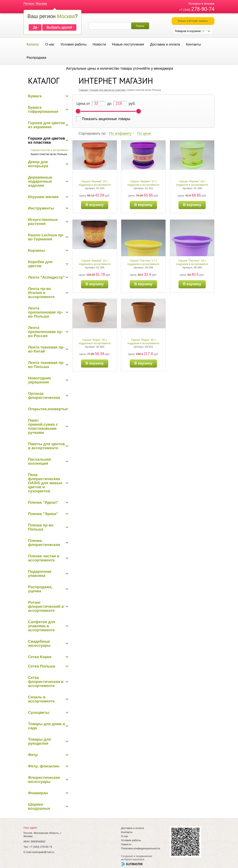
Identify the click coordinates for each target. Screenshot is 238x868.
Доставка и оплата (165, 44)
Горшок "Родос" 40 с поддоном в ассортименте (143, 342)
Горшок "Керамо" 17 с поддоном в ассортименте (143, 183)
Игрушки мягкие (43, 197)
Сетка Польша (42, 666)
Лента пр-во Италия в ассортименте (41, 293)
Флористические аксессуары (44, 780)
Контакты (193, 44)
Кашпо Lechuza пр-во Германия (46, 237)
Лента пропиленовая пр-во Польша (45, 312)
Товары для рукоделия (39, 741)
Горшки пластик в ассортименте (50, 150)
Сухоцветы (39, 712)
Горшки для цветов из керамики (47, 125)
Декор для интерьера (38, 164)
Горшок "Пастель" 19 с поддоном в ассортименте (192, 262)
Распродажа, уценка (40, 589)
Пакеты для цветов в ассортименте (46, 446)
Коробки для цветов (40, 264)
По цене (144, 133)
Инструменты (41, 208)
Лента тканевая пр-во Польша (46, 365)
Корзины (36, 250)
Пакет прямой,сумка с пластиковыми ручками (43, 426)
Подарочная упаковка (40, 573)
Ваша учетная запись (193, 21)
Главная (83, 90)
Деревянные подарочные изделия (40, 181)
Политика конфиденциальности (141, 848)
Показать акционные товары (106, 119)
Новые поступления (128, 44)
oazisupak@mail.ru (43, 852)
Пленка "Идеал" (43, 502)
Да (35, 27)
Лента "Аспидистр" (46, 277)
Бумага (35, 96)
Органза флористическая (44, 395)
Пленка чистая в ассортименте (44, 558)
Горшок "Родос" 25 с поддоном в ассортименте (95, 342)
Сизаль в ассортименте (41, 699)
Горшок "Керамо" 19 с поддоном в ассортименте (192, 183)
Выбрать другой (59, 27)
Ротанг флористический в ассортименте (46, 606)
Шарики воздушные (39, 806)
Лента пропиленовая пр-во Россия (45, 332)
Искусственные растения (43, 222)
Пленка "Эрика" (43, 514)
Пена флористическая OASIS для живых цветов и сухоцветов (45, 483)
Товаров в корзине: (189, 31)
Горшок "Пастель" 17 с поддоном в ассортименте (143, 262)
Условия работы (74, 44)
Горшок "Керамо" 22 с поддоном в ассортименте (95, 262)
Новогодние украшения (39, 380)
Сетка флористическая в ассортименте (46, 682)
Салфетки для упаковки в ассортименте (42, 626)
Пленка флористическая (44, 543)
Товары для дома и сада (47, 726)
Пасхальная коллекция (39, 461)
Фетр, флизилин (44, 766)
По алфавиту (120, 133)
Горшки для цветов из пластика (47, 140)
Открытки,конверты (47, 409)
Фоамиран (38, 793)
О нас (50, 44)
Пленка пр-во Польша (41, 527)
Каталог (33, 44)
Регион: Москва (35, 4)
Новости (99, 44)
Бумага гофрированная (43, 109)
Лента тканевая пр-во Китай (46, 349)
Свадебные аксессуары (39, 643)
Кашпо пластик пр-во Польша (49, 154)
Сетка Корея (40, 657)
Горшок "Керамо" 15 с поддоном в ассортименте (95, 183)
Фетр (33, 755)
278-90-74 (203, 9)
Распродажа (36, 58)
